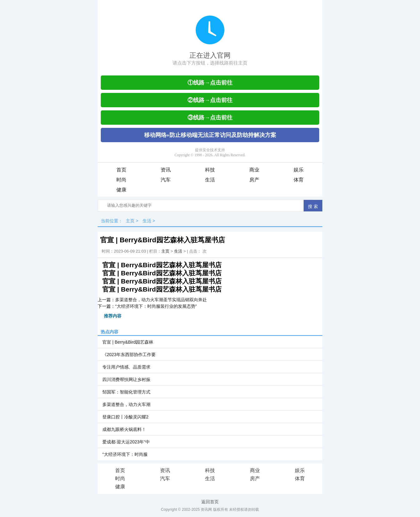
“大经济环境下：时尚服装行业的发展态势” (156, 306)
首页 (121, 170)
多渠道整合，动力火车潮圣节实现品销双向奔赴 (161, 300)
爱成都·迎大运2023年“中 (126, 442)
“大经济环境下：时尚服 (125, 454)
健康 (121, 190)
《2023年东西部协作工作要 (129, 355)
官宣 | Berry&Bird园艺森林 (128, 342)
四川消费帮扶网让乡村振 (126, 379)
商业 (254, 170)
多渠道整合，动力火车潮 (126, 404)
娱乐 (299, 170)
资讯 (166, 170)
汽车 (166, 180)
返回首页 (210, 502)
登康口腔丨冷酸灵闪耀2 (125, 417)
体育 (299, 180)
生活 (210, 180)
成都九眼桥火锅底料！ (124, 429)
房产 (254, 180)
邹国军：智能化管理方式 (126, 392)
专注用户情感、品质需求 (126, 367)
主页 (130, 221)
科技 (210, 170)
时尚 (121, 180)
